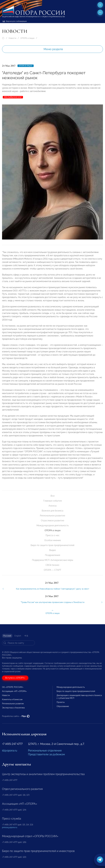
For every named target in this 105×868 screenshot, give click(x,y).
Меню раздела (53, 49)
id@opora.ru (10, 751)
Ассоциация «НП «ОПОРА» (14, 691)
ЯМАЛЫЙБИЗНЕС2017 (13, 97)
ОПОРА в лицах (27, 38)
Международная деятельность (53, 525)
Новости (12, 38)
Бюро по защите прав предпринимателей (52, 545)
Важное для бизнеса (52, 511)
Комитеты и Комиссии (12, 699)
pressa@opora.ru (10, 827)
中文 (26, 636)
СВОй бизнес (52, 565)
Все (53, 496)
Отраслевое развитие (52, 521)
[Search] (18, 643)
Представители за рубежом (46, 754)
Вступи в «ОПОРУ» (15, 678)
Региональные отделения (45, 751)
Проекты (61, 702)
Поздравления (52, 555)
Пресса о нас (52, 535)
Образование (63, 706)
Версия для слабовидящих (15, 21)
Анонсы (53, 506)
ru (100, 12)
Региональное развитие (52, 516)
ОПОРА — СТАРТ (52, 570)
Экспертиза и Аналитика (13, 708)
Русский (7, 636)
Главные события (52, 501)
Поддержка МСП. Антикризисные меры (53, 560)
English (18, 636)
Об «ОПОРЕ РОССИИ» (13, 687)
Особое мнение (53, 540)
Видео (53, 550)
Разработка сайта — (16, 716)
